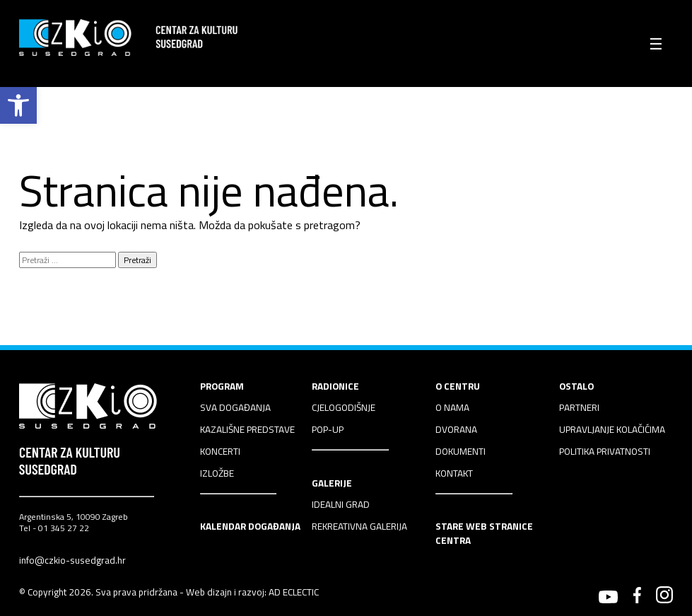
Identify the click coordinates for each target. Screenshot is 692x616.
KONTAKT (454, 473)
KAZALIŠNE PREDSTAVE (247, 429)
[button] (18, 105)
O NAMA (452, 407)
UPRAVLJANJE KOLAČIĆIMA (612, 429)
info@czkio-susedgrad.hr (72, 560)
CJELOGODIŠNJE (344, 407)
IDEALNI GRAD (341, 504)
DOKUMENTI (461, 451)
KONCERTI (220, 451)
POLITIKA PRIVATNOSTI (605, 451)
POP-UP (328, 429)
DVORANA (456, 429)
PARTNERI (579, 407)
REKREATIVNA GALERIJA (359, 526)
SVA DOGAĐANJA (235, 407)
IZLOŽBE (217, 473)
